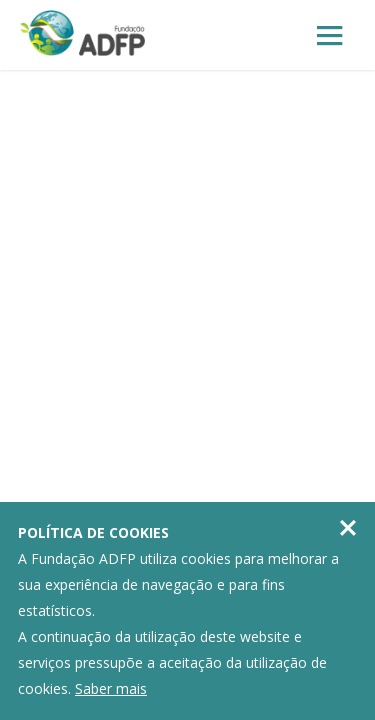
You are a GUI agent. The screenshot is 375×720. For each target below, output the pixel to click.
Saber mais (111, 688)
